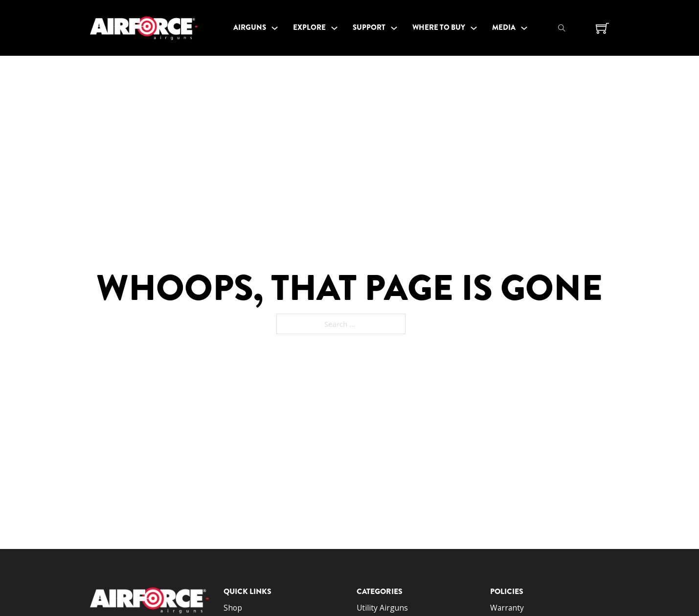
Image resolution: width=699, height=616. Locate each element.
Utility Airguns (382, 608)
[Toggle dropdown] (275, 28)
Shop (233, 608)
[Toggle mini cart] (602, 28)
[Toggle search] (562, 28)
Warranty (507, 608)
